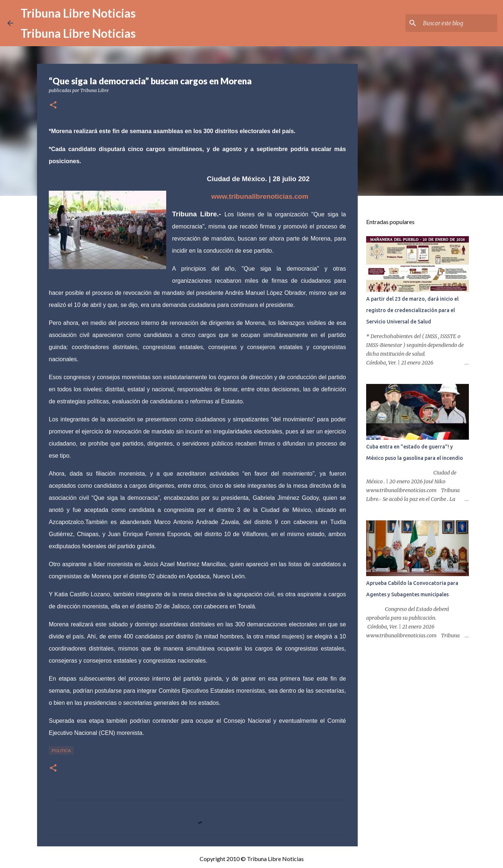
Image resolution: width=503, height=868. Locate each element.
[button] (53, 105)
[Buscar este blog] (459, 23)
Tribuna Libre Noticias (78, 13)
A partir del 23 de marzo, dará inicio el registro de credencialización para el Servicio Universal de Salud (412, 310)
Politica (61, 750)
